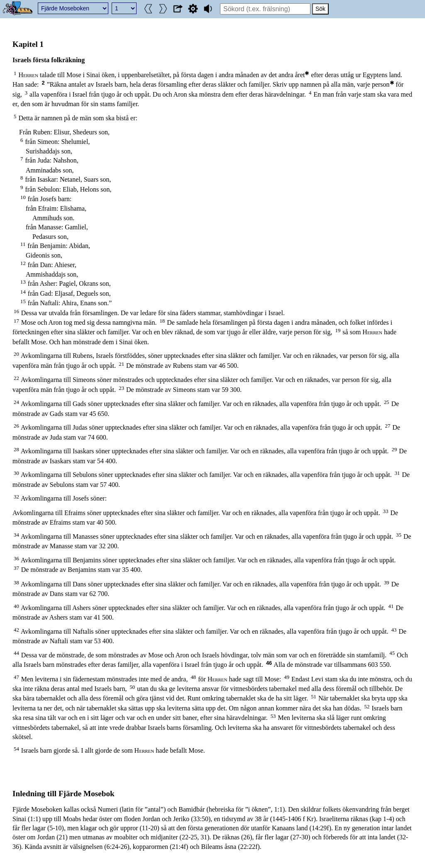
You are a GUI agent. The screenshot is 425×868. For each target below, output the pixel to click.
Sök (320, 9)
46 (269, 663)
